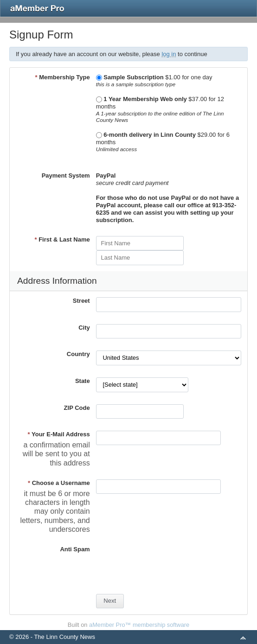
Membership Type (62, 77)
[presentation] (167, 564)
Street (81, 301)
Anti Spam (75, 549)
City (84, 328)
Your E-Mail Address (59, 434)
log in (169, 54)
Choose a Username (59, 483)
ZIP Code (77, 408)
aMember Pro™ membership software (139, 625)
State (83, 381)
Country (78, 354)
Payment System (66, 175)
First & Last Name (62, 239)
